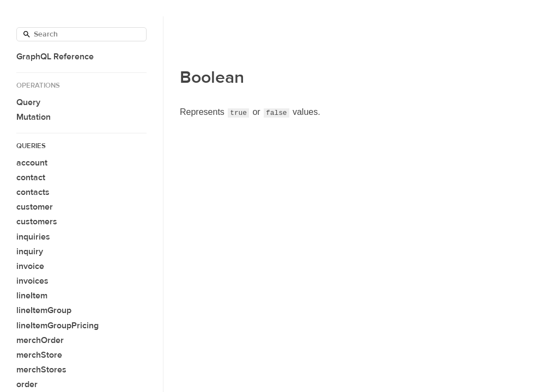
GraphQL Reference (55, 57)
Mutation (34, 117)
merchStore (39, 355)
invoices (32, 281)
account (32, 163)
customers (37, 222)
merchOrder (40, 340)
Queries (31, 146)
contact (31, 177)
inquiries (33, 237)
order (27, 384)
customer (35, 207)
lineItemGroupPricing (57, 326)
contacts (33, 192)
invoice (30, 266)
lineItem (32, 296)
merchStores (41, 370)
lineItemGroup (44, 310)
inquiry (30, 252)
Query (28, 102)
